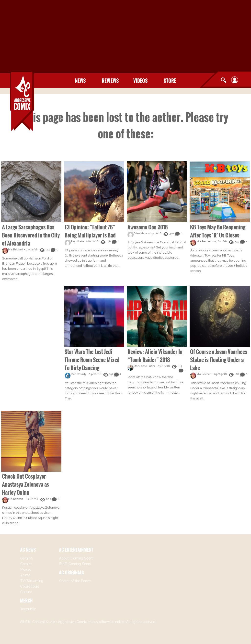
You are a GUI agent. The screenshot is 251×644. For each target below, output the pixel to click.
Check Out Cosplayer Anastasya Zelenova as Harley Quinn (25, 484)
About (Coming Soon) (76, 558)
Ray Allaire (77, 241)
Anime (25, 575)
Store (170, 81)
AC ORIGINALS (71, 572)
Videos (140, 81)
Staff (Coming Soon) (75, 564)
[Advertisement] (125, 37)
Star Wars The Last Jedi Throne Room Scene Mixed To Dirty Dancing (92, 360)
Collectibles (30, 586)
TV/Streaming (32, 581)
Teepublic (28, 609)
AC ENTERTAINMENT (76, 550)
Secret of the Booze (75, 581)
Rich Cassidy (79, 374)
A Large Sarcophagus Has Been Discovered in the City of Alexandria (31, 235)
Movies (26, 569)
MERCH (26, 601)
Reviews (110, 81)
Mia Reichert (16, 250)
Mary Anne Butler (144, 366)
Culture (26, 592)
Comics (26, 564)
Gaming (27, 558)
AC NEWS (28, 550)
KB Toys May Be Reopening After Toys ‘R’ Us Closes (218, 231)
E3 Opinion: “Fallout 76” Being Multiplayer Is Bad (90, 231)
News (80, 81)
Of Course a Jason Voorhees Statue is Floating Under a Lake (219, 360)
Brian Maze (140, 233)
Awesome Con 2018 (148, 227)
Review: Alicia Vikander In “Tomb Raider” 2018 (155, 356)
